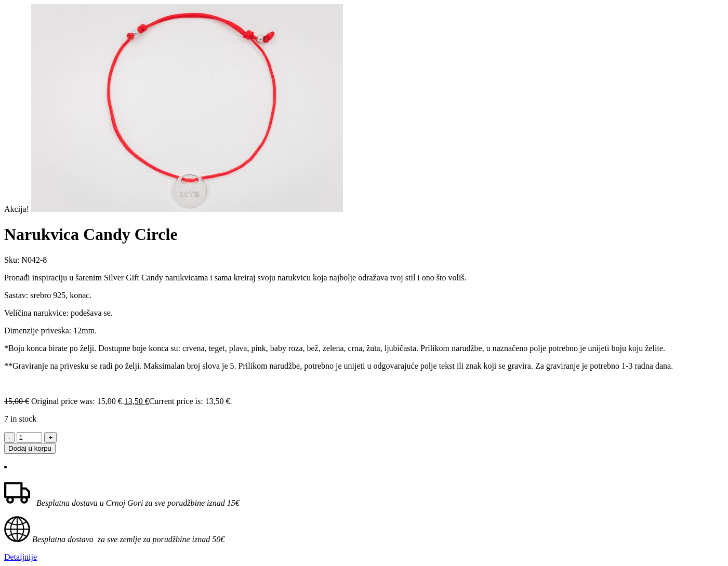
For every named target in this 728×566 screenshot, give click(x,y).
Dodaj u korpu (30, 448)
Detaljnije (21, 557)
